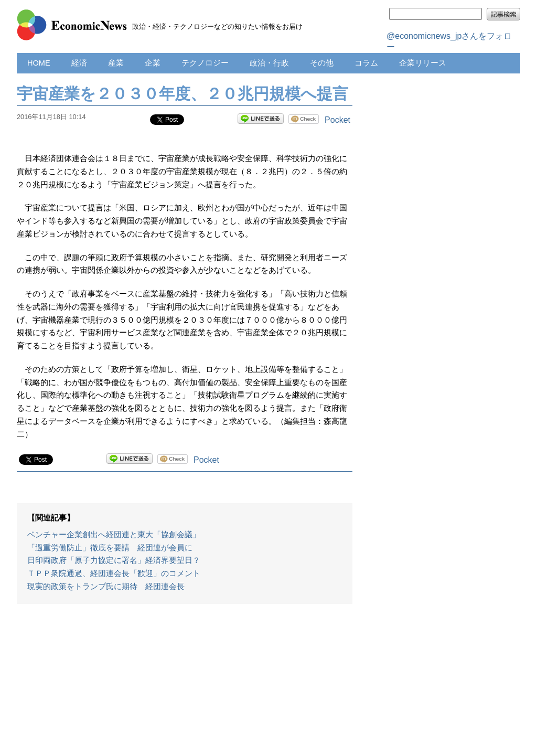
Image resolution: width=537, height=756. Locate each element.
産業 (116, 63)
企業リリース (423, 63)
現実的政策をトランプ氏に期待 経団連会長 (106, 587)
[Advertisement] (185, 685)
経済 (79, 63)
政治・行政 (269, 63)
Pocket (337, 120)
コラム (366, 63)
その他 (322, 63)
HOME (39, 63)
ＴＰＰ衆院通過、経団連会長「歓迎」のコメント (114, 573)
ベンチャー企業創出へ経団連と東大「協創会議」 (114, 535)
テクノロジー (205, 63)
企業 (153, 63)
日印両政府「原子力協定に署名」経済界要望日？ (114, 560)
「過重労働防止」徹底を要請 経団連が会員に (110, 548)
